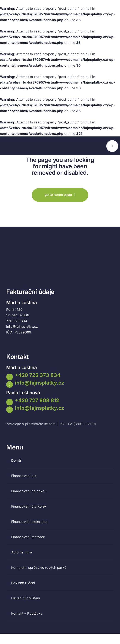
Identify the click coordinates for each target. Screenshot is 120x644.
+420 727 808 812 (37, 400)
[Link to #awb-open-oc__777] (112, 146)
